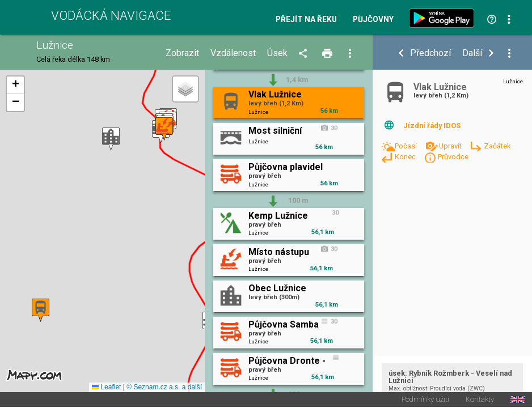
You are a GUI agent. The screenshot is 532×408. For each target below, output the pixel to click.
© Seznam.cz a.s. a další (164, 388)
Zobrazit (182, 53)
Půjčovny (373, 20)
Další (472, 53)
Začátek (497, 146)
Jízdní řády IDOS (432, 126)
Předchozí (430, 53)
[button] (111, 139)
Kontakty (480, 400)
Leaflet (106, 388)
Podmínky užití (425, 400)
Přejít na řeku (306, 20)
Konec (406, 157)
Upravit (451, 146)
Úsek (277, 53)
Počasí (407, 146)
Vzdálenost (233, 53)
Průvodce (453, 157)
